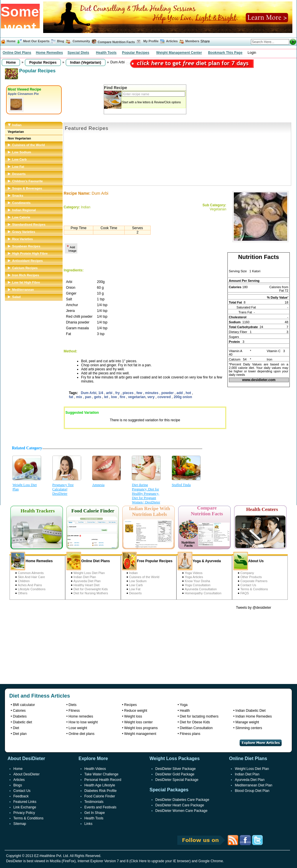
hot (189, 393)
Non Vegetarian (19, 138)
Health (185, 711)
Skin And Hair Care (32, 577)
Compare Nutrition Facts (116, 42)
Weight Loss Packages (175, 758)
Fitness (74, 711)
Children (24, 581)
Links (88, 824)
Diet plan (20, 734)
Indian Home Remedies (254, 716)
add (180, 393)
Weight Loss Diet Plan (25, 487)
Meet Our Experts (36, 41)
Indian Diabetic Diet (251, 711)
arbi (110, 393)
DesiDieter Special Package (177, 780)
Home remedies (81, 716)
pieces (129, 393)
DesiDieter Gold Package (175, 774)
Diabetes (20, 716)
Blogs (18, 785)
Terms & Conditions (254, 589)
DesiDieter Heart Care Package (180, 805)
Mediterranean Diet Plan (253, 785)
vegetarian (137, 397)
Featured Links (25, 802)
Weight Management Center (179, 53)
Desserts (135, 593)
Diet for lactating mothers (199, 716)
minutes (152, 393)
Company (247, 573)
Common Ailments (31, 573)
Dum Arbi (89, 393)
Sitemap (20, 824)
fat (72, 397)
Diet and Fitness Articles (40, 696)
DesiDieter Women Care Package (181, 811)
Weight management (140, 734)
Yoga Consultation (198, 585)
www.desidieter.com (259, 380)
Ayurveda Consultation (201, 589)
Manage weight (247, 722)
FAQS (245, 593)
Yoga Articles (194, 577)
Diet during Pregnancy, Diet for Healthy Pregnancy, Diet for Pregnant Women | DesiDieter (146, 494)
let (106, 397)
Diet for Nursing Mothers (91, 593)
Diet (16, 728)
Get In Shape (95, 813)
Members (192, 41)
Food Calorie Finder (100, 796)
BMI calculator (24, 705)
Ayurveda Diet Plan (87, 581)
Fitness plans (190, 734)
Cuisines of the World (144, 577)
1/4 (101, 393)
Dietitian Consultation (196, 728)
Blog (60, 41)
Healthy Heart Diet (87, 585)
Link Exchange (25, 807)
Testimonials (94, 802)
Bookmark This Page (225, 53)
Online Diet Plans (17, 53)
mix (80, 397)
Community (81, 41)
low (114, 397)
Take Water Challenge (101, 774)
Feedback (21, 796)
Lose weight (78, 728)
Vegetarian (16, 132)
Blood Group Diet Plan (252, 791)
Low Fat (135, 589)
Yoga (184, 705)
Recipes (131, 705)
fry (118, 393)
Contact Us (248, 585)
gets (98, 397)
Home (11, 41)
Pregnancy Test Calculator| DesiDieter (63, 489)
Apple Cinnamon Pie (23, 94)
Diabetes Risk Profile (100, 791)
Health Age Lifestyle (100, 785)
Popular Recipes (136, 53)
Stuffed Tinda (181, 485)
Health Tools (106, 53)
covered (164, 397)
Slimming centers (249, 728)
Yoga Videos (194, 573)
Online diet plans (82, 734)
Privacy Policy (24, 813)
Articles (172, 41)
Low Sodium (138, 581)
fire (123, 397)
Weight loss (133, 716)
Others (23, 593)
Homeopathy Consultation (203, 593)
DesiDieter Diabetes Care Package (182, 800)
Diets (73, 705)
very (152, 397)
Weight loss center (139, 722)
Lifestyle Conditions (32, 589)
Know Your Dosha (197, 581)
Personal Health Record (103, 780)
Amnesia (98, 485)
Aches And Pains (30, 585)
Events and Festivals (100, 807)
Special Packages (169, 790)
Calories (19, 711)
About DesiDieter (27, 774)
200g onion (183, 397)
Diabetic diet (23, 722)
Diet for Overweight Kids (91, 589)
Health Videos (95, 769)
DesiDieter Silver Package (175, 769)
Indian (134, 573)
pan (89, 397)
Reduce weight (136, 711)
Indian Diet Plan (85, 577)
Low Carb (136, 585)
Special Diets (78, 53)
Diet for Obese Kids (195, 722)
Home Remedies (49, 53)
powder (168, 393)
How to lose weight (83, 722)
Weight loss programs (141, 728)
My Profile (151, 41)
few (140, 393)
